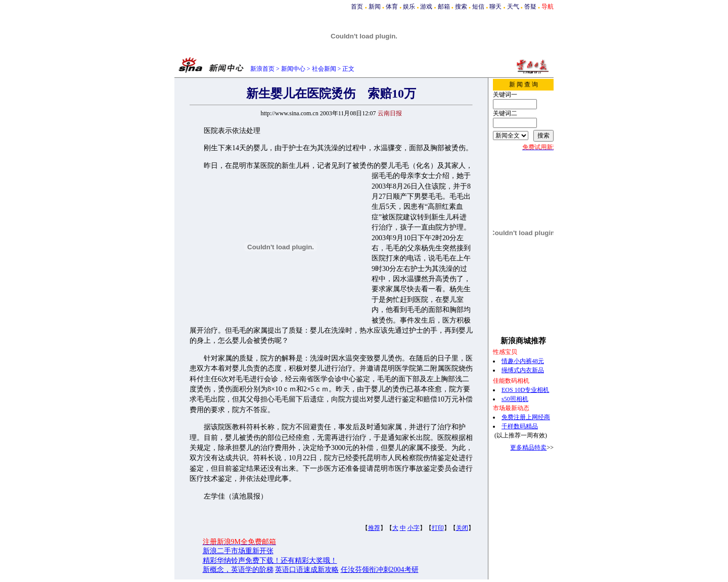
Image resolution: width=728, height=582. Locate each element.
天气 (513, 7)
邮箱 (444, 7)
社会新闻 (324, 69)
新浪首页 (262, 69)
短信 (478, 7)
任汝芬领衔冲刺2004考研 (380, 570)
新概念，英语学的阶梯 (238, 570)
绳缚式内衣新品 (523, 370)
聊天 (495, 7)
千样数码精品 (520, 426)
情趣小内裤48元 (523, 361)
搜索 (461, 7)
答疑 (530, 7)
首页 (357, 7)
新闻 (375, 7)
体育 (392, 7)
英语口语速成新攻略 (307, 570)
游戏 (426, 7)
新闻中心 (293, 69)
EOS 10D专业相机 (525, 390)
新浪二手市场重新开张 (238, 551)
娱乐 (409, 7)
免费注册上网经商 (526, 417)
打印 (438, 528)
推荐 (374, 528)
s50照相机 (515, 399)
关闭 (462, 528)
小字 (414, 528)
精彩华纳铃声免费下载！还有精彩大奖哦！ (270, 561)
